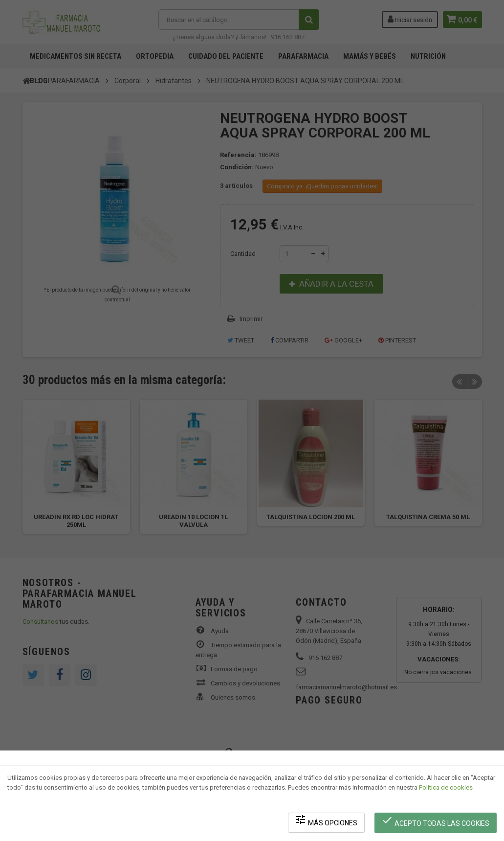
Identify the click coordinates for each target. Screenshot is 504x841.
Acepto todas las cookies (436, 822)
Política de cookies (446, 790)
